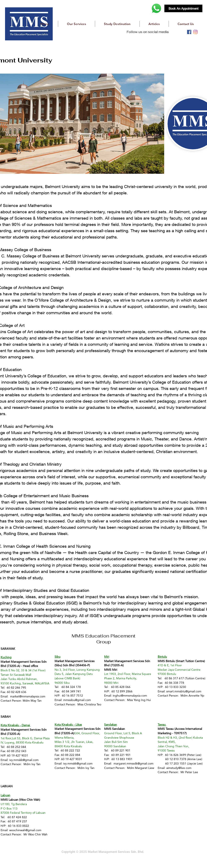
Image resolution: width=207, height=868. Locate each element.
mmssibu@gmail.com (77, 700)
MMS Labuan (9, 800)
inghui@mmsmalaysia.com (130, 696)
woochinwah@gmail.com (25, 830)
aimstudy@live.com (179, 768)
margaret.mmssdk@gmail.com (134, 763)
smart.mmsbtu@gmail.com (184, 691)
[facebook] (189, 32)
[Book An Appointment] (183, 8)
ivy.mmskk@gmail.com (24, 760)
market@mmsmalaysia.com (28, 696)
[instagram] (195, 32)
